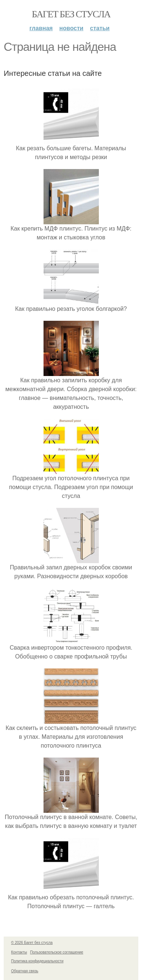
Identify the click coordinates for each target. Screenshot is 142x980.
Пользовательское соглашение (57, 952)
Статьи (100, 28)
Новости (71, 28)
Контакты (19, 952)
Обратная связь (25, 971)
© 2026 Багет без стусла (32, 943)
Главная (41, 28)
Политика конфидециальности (37, 961)
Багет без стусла (71, 14)
